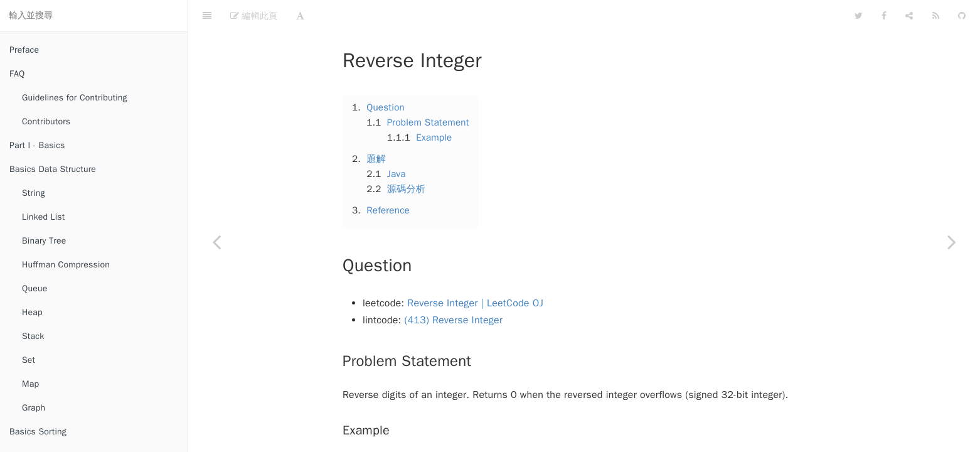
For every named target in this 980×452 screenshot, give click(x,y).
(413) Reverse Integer (454, 289)
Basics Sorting (38, 432)
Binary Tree (44, 241)
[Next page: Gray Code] (952, 242)
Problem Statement (428, 91)
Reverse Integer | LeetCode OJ (475, 272)
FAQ (17, 74)
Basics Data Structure (53, 169)
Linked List (43, 217)
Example (434, 106)
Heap (32, 312)
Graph (34, 408)
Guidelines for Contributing (75, 98)
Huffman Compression (66, 265)
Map (30, 384)
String (34, 193)
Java (397, 143)
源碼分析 (407, 158)
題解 (376, 127)
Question (386, 76)
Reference (388, 179)
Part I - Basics (37, 145)
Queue (35, 288)
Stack (33, 336)
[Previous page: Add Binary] (216, 242)
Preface (24, 50)
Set (29, 360)
